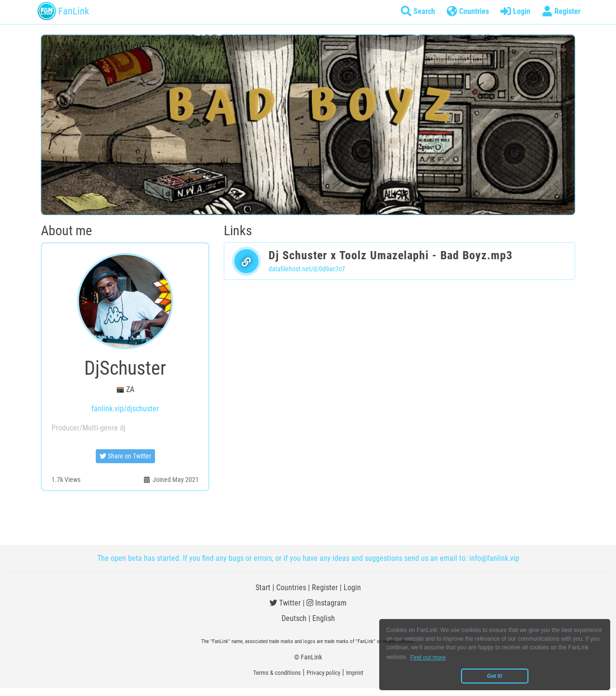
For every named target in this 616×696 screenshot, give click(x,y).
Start (263, 588)
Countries (291, 588)
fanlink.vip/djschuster (125, 409)
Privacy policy (323, 673)
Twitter (285, 603)
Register (325, 588)
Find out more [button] (428, 658)
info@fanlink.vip (494, 558)
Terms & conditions (277, 673)
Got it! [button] (495, 676)
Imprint (355, 673)
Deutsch (294, 618)
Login (352, 588)
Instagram (327, 603)
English (324, 618)
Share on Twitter (125, 456)
